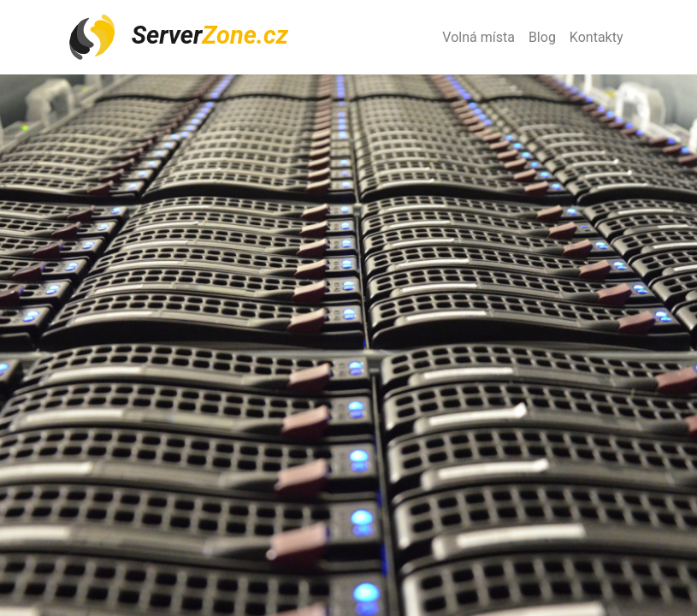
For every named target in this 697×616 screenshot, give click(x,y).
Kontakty (597, 37)
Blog (542, 37)
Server (178, 37)
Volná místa (478, 37)
